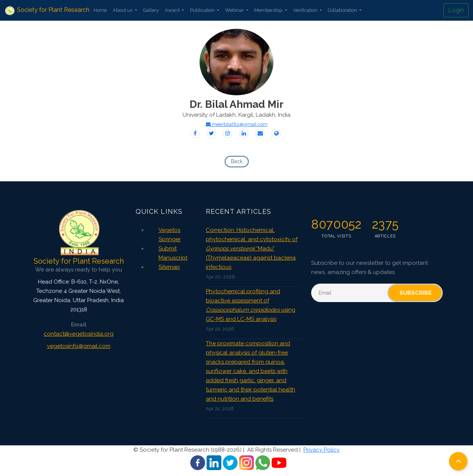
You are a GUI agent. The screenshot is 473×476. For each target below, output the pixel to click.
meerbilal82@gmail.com (237, 124)
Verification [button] (306, 10)
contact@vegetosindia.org (79, 334)
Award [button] (173, 10)
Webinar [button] (235, 10)
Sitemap (169, 267)
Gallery (151, 10)
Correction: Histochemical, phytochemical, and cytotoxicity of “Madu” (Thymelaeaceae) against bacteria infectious (252, 249)
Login (456, 10)
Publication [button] (203, 10)
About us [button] (123, 10)
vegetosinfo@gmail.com (79, 346)
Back (237, 161)
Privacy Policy (321, 450)
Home (100, 10)
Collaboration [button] (343, 10)
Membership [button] (269, 10)
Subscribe (416, 293)
